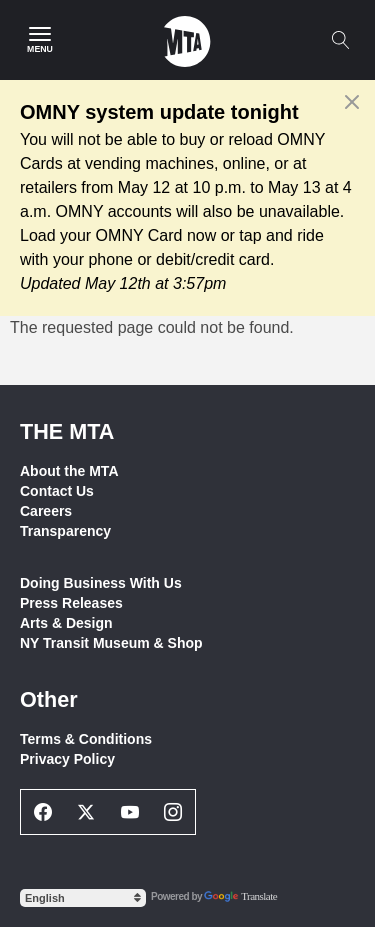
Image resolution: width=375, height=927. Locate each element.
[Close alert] (352, 102)
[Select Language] (83, 898)
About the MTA (69, 471)
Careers (46, 511)
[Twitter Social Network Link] (87, 812)
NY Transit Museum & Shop (111, 643)
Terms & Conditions (86, 739)
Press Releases (71, 603)
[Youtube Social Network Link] (130, 812)
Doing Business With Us (101, 583)
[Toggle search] (340, 40)
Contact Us (57, 491)
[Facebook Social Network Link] (43, 812)
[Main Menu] (40, 40)
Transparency (65, 531)
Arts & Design (66, 623)
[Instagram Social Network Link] (174, 812)
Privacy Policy (67, 759)
